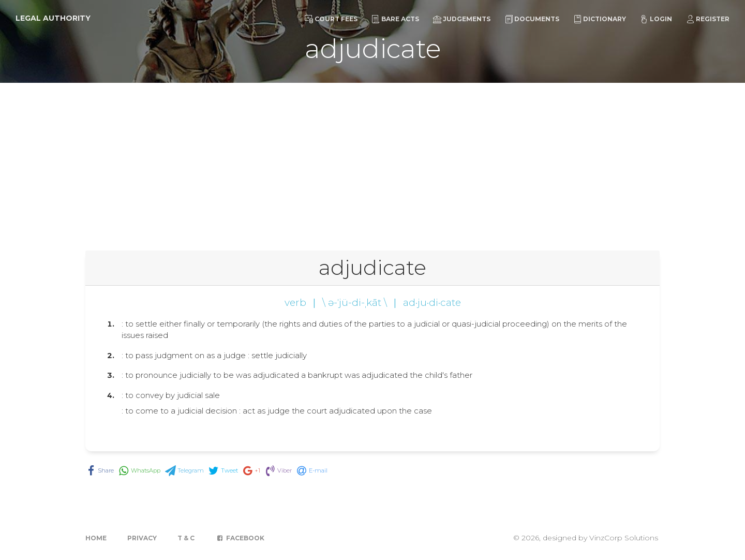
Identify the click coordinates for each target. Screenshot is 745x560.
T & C (186, 538)
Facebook (240, 538)
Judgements (462, 19)
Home (96, 538)
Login (656, 19)
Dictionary (600, 19)
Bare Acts (395, 19)
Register (708, 19)
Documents (532, 19)
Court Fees (331, 19)
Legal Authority (53, 18)
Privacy (142, 538)
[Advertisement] (373, 160)
